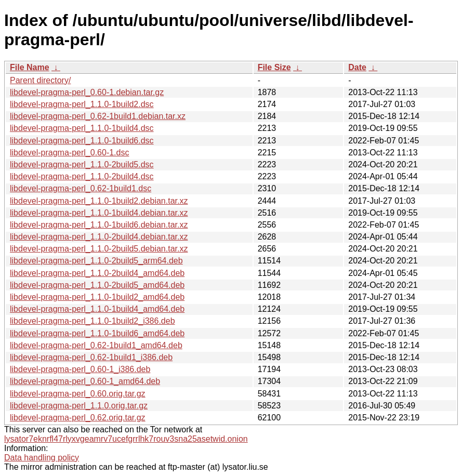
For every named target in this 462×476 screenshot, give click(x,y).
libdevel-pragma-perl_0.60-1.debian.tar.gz (87, 92)
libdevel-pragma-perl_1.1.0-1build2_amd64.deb (97, 297)
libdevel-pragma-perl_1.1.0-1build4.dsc (82, 128)
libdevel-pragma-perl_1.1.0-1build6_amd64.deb (97, 333)
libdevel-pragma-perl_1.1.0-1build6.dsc (82, 141)
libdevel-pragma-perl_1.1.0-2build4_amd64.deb (97, 273)
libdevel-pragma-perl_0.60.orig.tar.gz (78, 394)
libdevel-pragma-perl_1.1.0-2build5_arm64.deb (96, 261)
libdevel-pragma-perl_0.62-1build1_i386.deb (91, 357)
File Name (30, 67)
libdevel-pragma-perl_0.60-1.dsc (69, 153)
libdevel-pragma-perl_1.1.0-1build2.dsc (82, 104)
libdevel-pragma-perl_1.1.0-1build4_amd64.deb (97, 309)
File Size (274, 67)
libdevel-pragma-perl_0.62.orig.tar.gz (78, 418)
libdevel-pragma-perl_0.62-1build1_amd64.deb (96, 345)
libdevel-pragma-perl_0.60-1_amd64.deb (85, 381)
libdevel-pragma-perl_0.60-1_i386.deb (80, 369)
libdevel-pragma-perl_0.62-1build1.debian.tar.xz (98, 116)
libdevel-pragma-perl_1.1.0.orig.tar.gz (79, 406)
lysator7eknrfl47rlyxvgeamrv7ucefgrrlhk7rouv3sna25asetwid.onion (126, 439)
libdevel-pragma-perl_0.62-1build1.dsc (81, 188)
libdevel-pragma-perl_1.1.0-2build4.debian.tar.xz (99, 237)
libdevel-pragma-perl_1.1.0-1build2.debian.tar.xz (99, 201)
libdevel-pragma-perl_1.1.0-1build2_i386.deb (93, 321)
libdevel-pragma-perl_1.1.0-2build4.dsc (82, 176)
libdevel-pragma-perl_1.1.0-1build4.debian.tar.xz (99, 213)
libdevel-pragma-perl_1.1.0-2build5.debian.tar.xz (99, 249)
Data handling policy (42, 458)
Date (357, 67)
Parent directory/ (40, 80)
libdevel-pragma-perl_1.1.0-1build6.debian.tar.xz (99, 225)
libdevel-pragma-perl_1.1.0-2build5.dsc (82, 164)
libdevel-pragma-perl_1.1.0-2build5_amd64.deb (97, 285)
